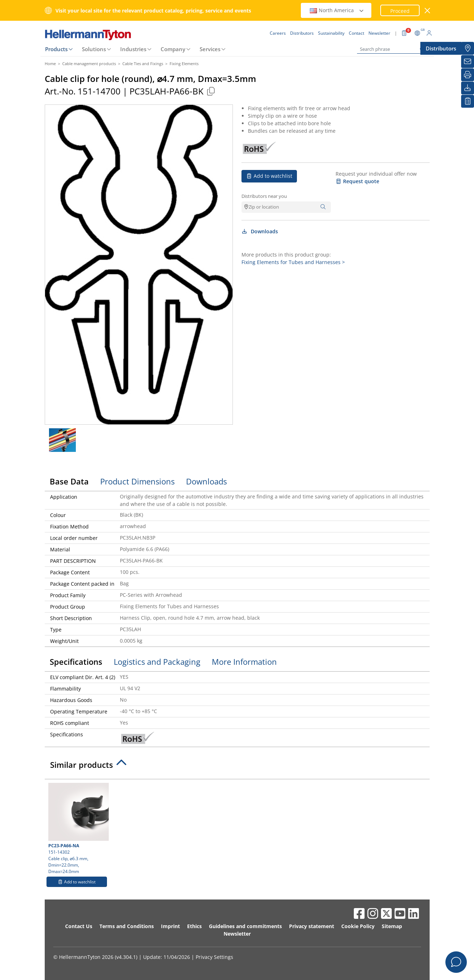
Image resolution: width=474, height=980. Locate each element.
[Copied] (211, 91)
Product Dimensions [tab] (137, 481)
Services (210, 49)
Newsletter (237, 934)
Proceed (400, 11)
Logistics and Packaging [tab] (157, 662)
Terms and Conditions (127, 926)
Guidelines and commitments (245, 926)
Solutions (94, 49)
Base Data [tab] (69, 481)
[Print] (468, 75)
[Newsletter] (468, 62)
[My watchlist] (468, 101)
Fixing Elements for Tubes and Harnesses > (293, 262)
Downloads (260, 231)
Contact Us (79, 926)
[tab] (237, 767)
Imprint (170, 926)
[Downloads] (468, 88)
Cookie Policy (358, 926)
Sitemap (392, 926)
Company (173, 49)
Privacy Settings (214, 957)
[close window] (427, 11)
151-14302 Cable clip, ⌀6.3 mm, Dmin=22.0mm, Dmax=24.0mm (78, 829)
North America (337, 10)
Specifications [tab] (76, 662)
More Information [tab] (244, 662)
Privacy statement (312, 926)
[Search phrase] (393, 49)
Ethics (194, 926)
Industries (133, 49)
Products (56, 49)
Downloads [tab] (206, 481)
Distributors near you (264, 196)
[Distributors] (468, 48)
